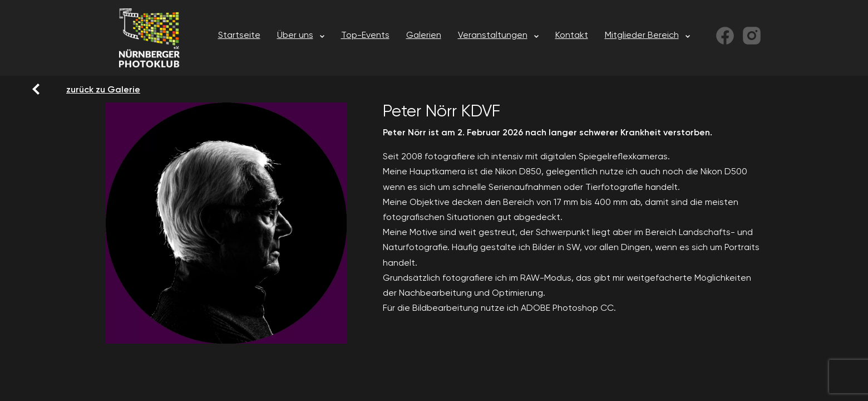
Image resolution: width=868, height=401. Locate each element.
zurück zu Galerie (73, 89)
